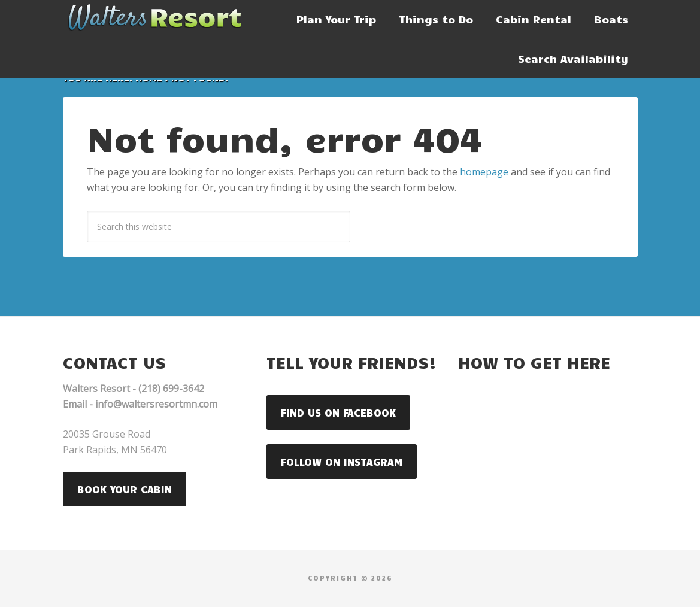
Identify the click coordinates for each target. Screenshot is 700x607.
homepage (484, 172)
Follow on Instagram (342, 462)
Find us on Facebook (338, 412)
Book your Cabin (125, 489)
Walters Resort (153, 18)
